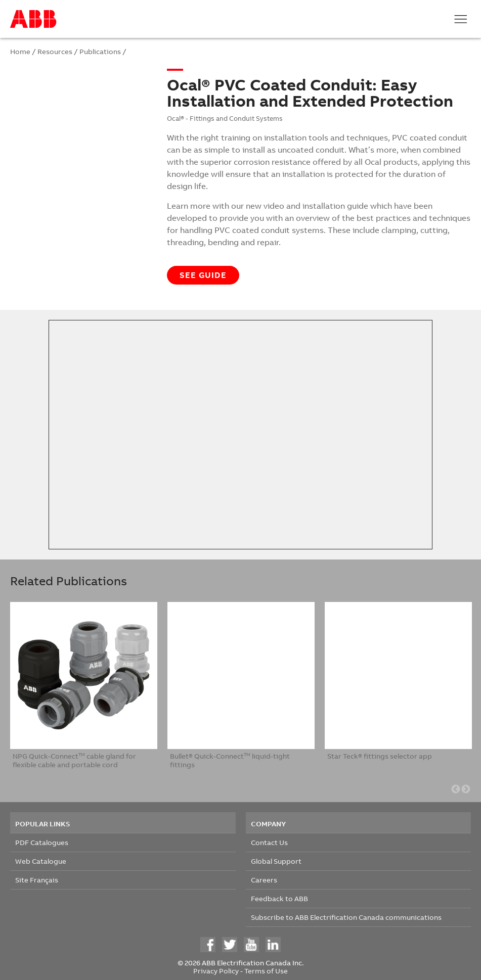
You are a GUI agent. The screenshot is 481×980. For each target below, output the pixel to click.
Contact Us (269, 842)
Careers (264, 880)
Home (20, 51)
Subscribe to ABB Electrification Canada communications (346, 917)
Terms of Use (266, 971)
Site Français (37, 880)
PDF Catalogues (42, 842)
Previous (456, 789)
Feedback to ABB (279, 898)
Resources (55, 51)
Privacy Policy (216, 971)
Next (466, 789)
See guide (203, 275)
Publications (100, 51)
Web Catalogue (41, 861)
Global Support (276, 861)
